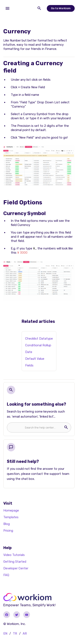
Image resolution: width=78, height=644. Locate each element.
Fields (29, 365)
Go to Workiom (61, 8)
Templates (11, 517)
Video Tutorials (14, 555)
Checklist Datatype (39, 339)
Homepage (11, 510)
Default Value (35, 359)
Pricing (8, 531)
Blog (7, 524)
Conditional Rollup (38, 345)
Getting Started (15, 562)
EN (5, 634)
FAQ (6, 575)
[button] (7, 8)
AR (25, 634)
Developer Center (16, 568)
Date (29, 352)
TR (15, 634)
